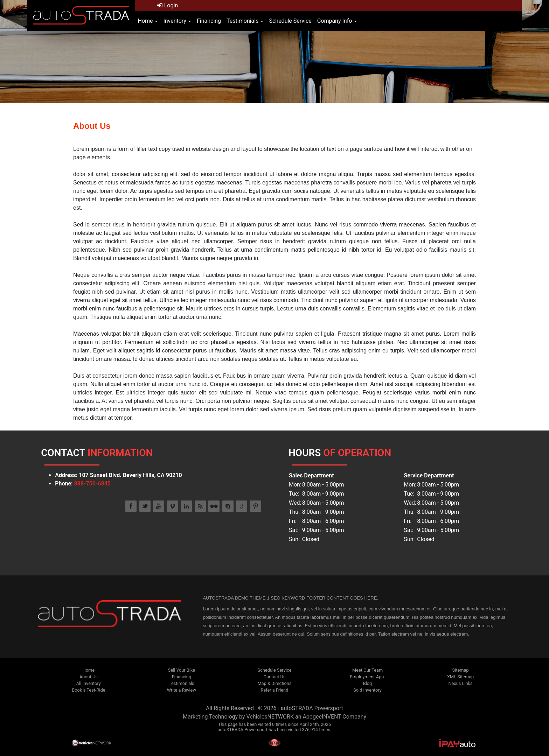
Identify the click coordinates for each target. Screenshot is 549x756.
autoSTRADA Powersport (312, 708)
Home (148, 21)
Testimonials (245, 21)
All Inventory (89, 683)
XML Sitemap (460, 677)
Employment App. (367, 677)
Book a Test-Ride (88, 690)
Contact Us (275, 677)
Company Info (337, 21)
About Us (89, 677)
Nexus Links (460, 683)
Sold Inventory (367, 690)
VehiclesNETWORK (270, 717)
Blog (368, 683)
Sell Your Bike (182, 670)
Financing (209, 21)
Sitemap (461, 670)
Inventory (177, 21)
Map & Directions (274, 683)
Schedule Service (290, 21)
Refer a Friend (275, 690)
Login (167, 5)
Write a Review (182, 690)
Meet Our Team (367, 670)
